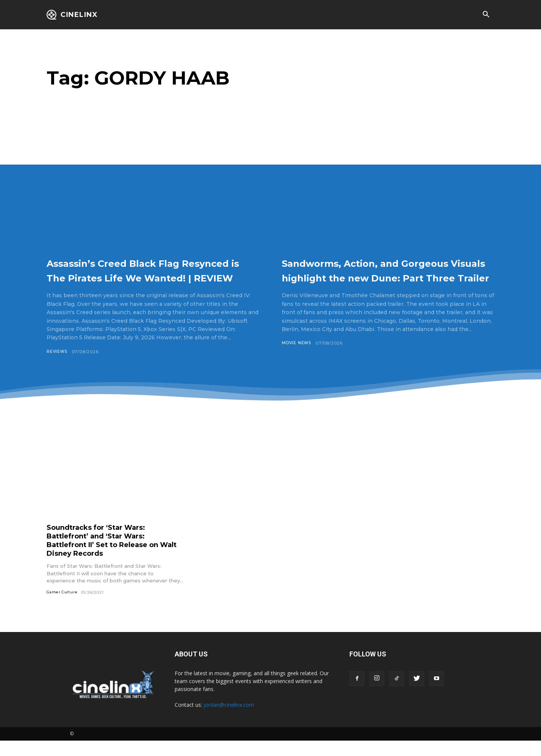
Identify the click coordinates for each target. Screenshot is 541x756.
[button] (486, 15)
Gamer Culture (63, 607)
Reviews (57, 366)
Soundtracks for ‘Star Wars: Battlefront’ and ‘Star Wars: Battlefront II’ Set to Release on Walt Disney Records (110, 555)
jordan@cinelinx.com (229, 720)
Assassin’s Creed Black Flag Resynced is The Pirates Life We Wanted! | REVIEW (140, 277)
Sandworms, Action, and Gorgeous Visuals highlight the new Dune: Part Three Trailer (385, 277)
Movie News (297, 358)
